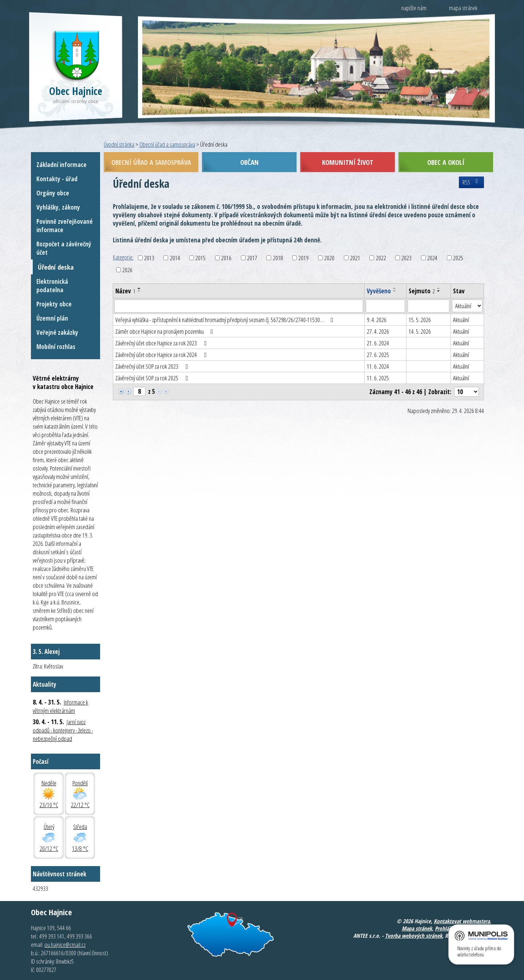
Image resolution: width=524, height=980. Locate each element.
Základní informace (61, 165)
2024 (432, 258)
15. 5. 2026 (420, 320)
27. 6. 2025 (378, 355)
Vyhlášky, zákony (58, 207)
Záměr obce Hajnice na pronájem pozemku (166, 331)
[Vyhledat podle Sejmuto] (428, 306)
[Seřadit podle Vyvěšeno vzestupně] (395, 288)
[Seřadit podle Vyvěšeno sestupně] (395, 291)
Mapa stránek (417, 928)
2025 (458, 258)
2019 (303, 258)
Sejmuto (422, 291)
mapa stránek (463, 8)
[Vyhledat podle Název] (239, 306)
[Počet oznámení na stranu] (467, 392)
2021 (355, 258)
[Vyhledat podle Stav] (467, 306)
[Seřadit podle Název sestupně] (139, 291)
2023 (406, 258)
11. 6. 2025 (378, 378)
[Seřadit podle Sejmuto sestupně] (439, 291)
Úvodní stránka (119, 144)
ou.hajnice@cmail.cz (65, 945)
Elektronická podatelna (52, 286)
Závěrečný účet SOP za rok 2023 (153, 366)
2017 (252, 258)
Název (125, 291)
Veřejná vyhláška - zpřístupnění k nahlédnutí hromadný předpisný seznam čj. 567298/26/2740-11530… (226, 320)
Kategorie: (123, 257)
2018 (278, 258)
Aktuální (461, 320)
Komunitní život (348, 162)
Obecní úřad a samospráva (167, 144)
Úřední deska (56, 267)
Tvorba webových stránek (414, 936)
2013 (149, 258)
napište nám (414, 8)
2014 (175, 258)
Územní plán (52, 318)
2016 (226, 258)
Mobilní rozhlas (56, 347)
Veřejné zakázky (57, 332)
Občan (249, 162)
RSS (471, 182)
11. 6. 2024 (378, 366)
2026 (127, 270)
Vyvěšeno (379, 291)
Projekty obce (54, 304)
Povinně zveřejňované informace (65, 226)
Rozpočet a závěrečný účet (64, 248)
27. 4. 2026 (378, 331)
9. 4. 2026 (377, 320)
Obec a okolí (446, 162)
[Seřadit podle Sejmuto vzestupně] (439, 288)
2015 (201, 258)
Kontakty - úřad (57, 179)
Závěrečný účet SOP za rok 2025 (153, 378)
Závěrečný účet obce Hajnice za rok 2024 (162, 355)
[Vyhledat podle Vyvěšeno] (385, 306)
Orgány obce (53, 193)
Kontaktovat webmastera (462, 921)
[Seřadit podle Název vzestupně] (139, 288)
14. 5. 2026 (420, 331)
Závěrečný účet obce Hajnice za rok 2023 (162, 343)
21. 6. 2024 (378, 343)
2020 (329, 258)
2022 (381, 258)
